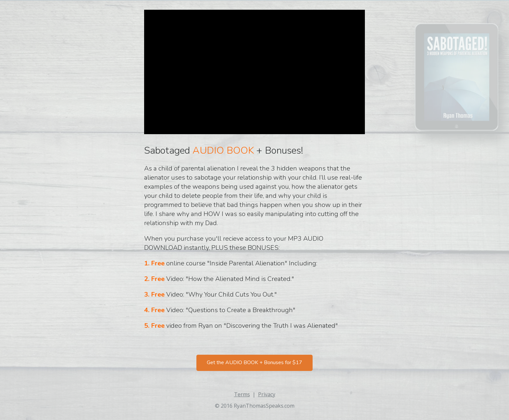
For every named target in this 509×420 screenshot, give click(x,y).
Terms (242, 394)
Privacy (267, 394)
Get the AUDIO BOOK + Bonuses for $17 (255, 363)
